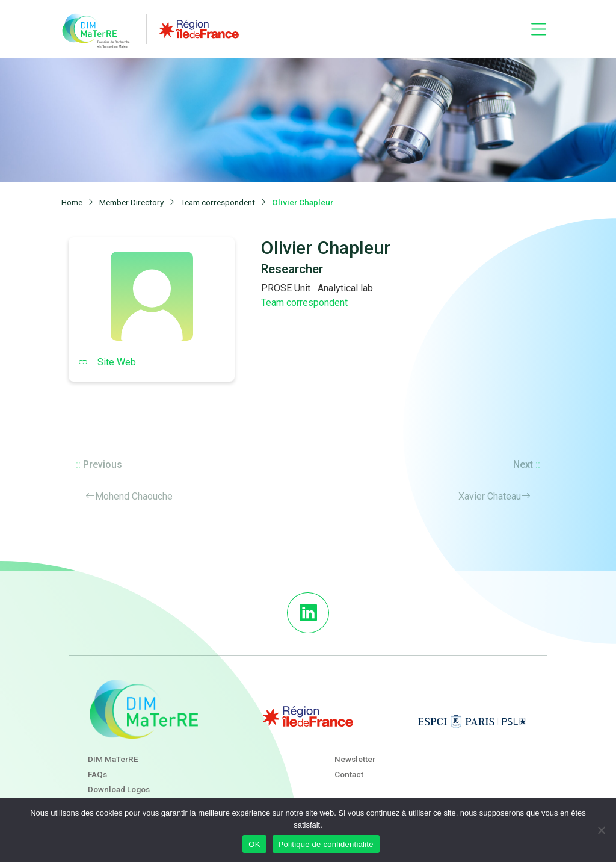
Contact (349, 774)
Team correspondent (304, 302)
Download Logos (119, 789)
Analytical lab (345, 288)
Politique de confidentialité (326, 844)
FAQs (97, 774)
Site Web (107, 362)
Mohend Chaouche (134, 496)
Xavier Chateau (490, 496)
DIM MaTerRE (113, 759)
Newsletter (355, 759)
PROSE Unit (286, 288)
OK (254, 844)
